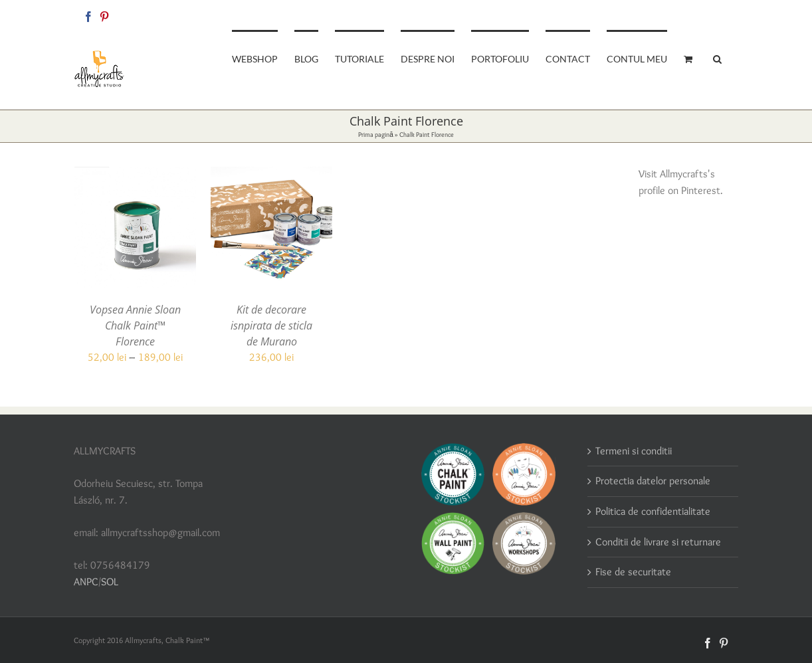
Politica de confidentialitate (653, 511)
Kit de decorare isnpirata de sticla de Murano (271, 326)
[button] (717, 58)
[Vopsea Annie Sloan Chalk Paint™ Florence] (135, 174)
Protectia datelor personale (653, 481)
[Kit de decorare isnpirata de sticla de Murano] (271, 174)
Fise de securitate (633, 572)
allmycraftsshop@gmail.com (693, 14)
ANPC (86, 582)
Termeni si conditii (634, 451)
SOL (110, 582)
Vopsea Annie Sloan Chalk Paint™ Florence (135, 326)
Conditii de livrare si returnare (658, 542)
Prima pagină (376, 135)
